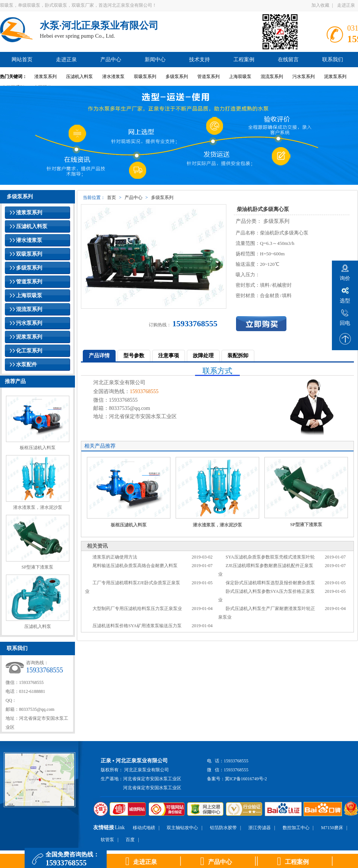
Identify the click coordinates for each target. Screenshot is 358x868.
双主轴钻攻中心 (182, 828)
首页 (112, 197)
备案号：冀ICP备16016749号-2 (237, 779)
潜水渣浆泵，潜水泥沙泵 (38, 507)
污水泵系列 (304, 77)
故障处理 (203, 356)
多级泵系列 (177, 77)
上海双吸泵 (240, 77)
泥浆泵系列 (335, 77)
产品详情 (99, 356)
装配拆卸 (238, 356)
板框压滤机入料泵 (38, 448)
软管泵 (107, 840)
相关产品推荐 (100, 446)
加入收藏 (320, 5)
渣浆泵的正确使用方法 (115, 557)
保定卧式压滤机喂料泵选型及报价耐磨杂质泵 (270, 583)
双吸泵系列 (145, 77)
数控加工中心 (296, 828)
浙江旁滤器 (260, 828)
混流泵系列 (272, 77)
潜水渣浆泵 (113, 77)
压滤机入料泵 (79, 77)
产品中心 (134, 197)
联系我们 (17, 648)
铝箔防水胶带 (223, 828)
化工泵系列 (29, 351)
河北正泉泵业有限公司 (147, 770)
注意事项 (169, 356)
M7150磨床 (332, 828)
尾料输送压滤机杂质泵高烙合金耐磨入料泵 (135, 566)
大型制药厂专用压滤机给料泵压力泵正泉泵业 (137, 609)
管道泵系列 (208, 77)
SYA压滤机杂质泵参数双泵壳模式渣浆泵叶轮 (270, 557)
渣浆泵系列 (45, 77)
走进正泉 (346, 5)
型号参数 (134, 356)
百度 (130, 840)
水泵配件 (26, 365)
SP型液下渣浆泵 (37, 567)
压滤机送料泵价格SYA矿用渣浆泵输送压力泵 (137, 626)
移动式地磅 (144, 828)
